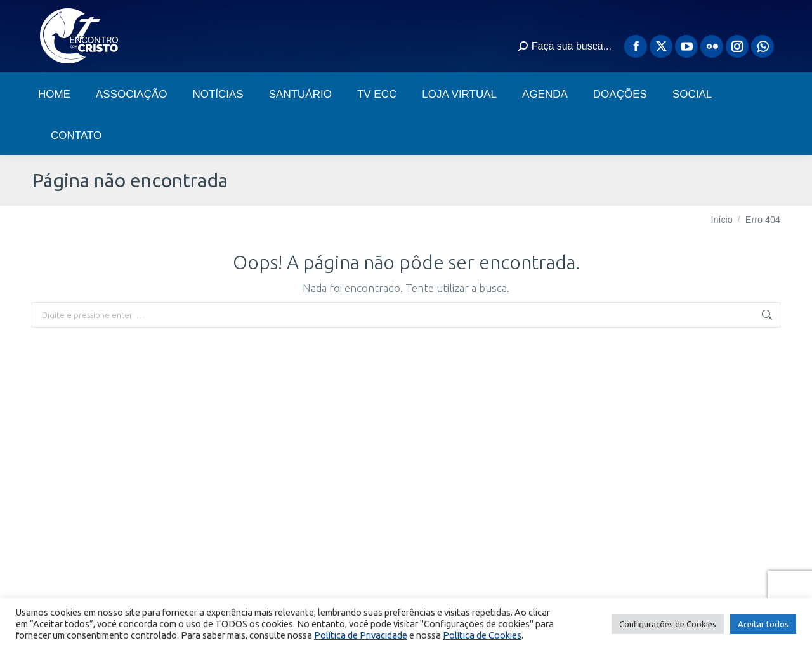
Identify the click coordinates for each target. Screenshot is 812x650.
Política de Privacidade (361, 635)
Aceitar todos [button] (763, 624)
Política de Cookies (482, 635)
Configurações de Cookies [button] (668, 624)
